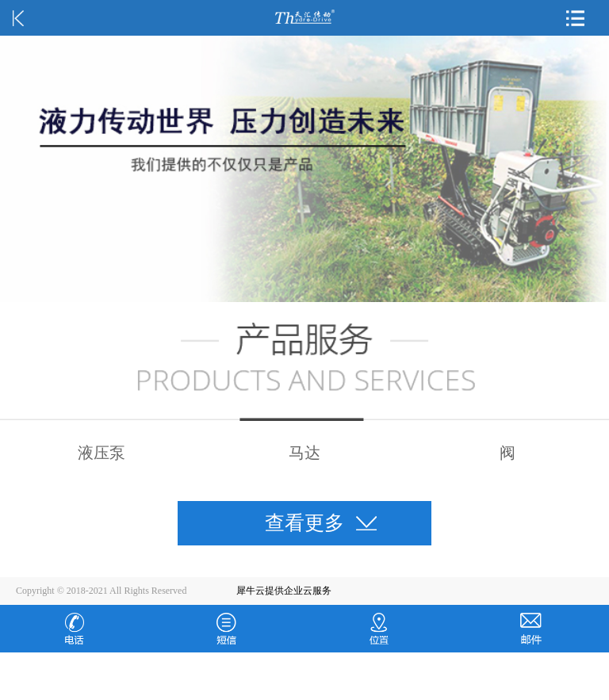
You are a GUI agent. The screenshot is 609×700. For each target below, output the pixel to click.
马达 (304, 453)
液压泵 (101, 453)
